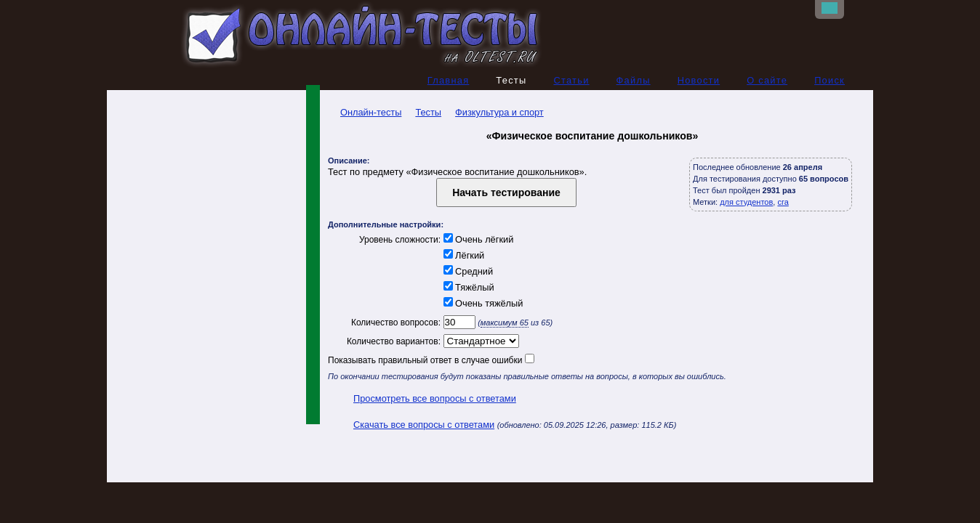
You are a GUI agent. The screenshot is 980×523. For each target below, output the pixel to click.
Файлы (634, 80)
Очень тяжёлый (482, 303)
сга (783, 202)
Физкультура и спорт (499, 112)
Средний (467, 271)
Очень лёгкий (477, 239)
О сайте (767, 80)
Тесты (428, 112)
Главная (449, 80)
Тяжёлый (467, 287)
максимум (505, 323)
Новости (699, 80)
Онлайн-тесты (365, 112)
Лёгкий (462, 255)
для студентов (746, 202)
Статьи (571, 80)
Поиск (830, 80)
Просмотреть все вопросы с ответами (435, 398)
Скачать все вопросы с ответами (424, 425)
